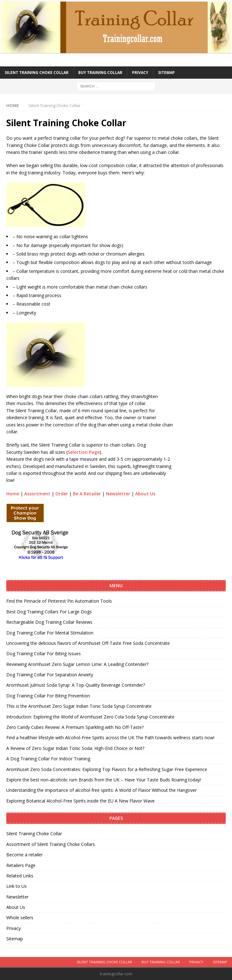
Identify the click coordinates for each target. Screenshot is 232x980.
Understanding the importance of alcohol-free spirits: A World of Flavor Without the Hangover (102, 790)
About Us (145, 494)
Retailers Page (21, 865)
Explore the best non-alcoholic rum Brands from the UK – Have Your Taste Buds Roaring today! (104, 780)
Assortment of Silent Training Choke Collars (51, 844)
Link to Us (17, 886)
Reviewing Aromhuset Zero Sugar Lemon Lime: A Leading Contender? (77, 664)
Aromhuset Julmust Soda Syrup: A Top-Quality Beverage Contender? (76, 685)
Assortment (37, 494)
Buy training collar (100, 73)
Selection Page (84, 452)
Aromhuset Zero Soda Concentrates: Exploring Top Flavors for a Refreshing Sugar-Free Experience (107, 769)
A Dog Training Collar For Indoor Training (48, 759)
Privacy (140, 73)
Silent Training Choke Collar (37, 73)
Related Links (20, 876)
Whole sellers (20, 918)
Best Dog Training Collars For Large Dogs (49, 612)
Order (62, 494)
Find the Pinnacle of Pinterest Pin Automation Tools (59, 601)
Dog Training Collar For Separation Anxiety (50, 675)
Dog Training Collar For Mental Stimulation (50, 633)
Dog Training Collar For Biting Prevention (48, 696)
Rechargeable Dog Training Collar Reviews (49, 622)
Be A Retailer (87, 494)
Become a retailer (25, 855)
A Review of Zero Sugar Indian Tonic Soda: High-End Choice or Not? (75, 748)
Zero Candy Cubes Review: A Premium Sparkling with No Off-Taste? (75, 727)
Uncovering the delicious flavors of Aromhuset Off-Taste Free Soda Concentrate (88, 643)
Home (13, 494)
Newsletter (118, 494)
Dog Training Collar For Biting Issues (44, 653)
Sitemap (166, 73)
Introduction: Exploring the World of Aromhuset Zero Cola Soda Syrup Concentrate (90, 717)
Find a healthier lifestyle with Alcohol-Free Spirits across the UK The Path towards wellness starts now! (110, 738)
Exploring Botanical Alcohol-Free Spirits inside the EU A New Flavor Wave (80, 801)
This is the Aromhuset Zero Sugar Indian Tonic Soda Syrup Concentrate (79, 706)
